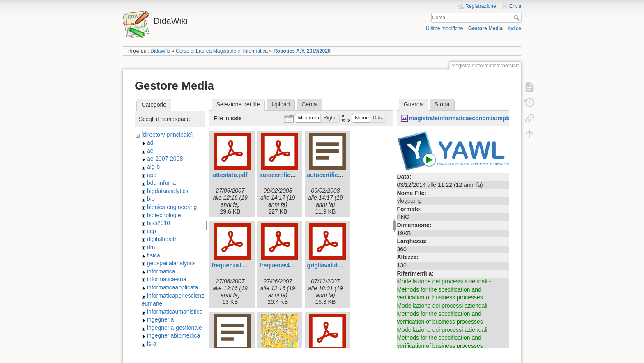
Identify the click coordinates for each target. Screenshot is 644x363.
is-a (152, 344)
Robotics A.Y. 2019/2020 (302, 51)
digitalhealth (162, 239)
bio (151, 199)
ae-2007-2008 (165, 159)
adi (151, 142)
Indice (514, 28)
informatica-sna (167, 279)
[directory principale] (167, 135)
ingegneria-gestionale (175, 328)
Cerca (517, 18)
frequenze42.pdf (281, 265)
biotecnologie (164, 215)
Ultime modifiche (445, 28)
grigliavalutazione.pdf (336, 265)
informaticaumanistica (175, 312)
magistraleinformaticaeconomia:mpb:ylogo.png (474, 118)
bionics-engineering (172, 207)
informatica (161, 271)
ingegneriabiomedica (174, 335)
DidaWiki (160, 51)
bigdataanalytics (168, 191)
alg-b (153, 167)
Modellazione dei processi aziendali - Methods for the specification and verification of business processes (444, 289)
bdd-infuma (161, 183)
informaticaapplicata (173, 287)
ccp (152, 231)
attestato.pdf (230, 175)
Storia (442, 104)
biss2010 (159, 223)
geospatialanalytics (171, 263)
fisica (154, 255)
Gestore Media (485, 28)
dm (151, 247)
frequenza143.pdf (235, 265)
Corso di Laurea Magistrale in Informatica (222, 51)
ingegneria (160, 319)
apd (152, 175)
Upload (281, 104)
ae (150, 151)
